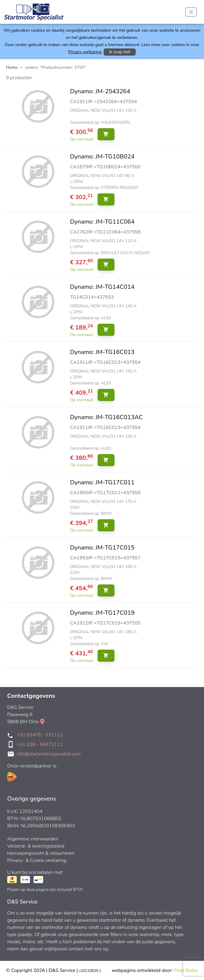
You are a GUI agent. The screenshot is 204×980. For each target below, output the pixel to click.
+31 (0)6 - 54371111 (40, 744)
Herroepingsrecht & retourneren (41, 853)
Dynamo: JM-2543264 (100, 91)
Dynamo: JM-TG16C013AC (106, 417)
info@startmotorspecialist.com (49, 754)
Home (12, 67)
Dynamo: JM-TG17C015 (102, 548)
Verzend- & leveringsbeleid (36, 846)
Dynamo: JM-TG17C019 (102, 613)
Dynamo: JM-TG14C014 (102, 287)
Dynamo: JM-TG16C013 (102, 352)
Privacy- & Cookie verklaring (37, 860)
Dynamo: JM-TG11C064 (102, 222)
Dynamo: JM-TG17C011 (102, 482)
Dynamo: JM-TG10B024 (102, 157)
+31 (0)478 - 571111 (40, 735)
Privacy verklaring (85, 52)
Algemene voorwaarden (33, 839)
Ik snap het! (120, 52)
